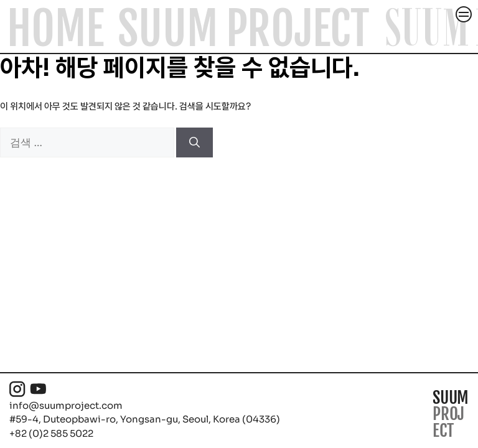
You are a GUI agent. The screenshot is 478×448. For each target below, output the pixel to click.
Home (55, 29)
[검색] (194, 142)
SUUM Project (244, 29)
